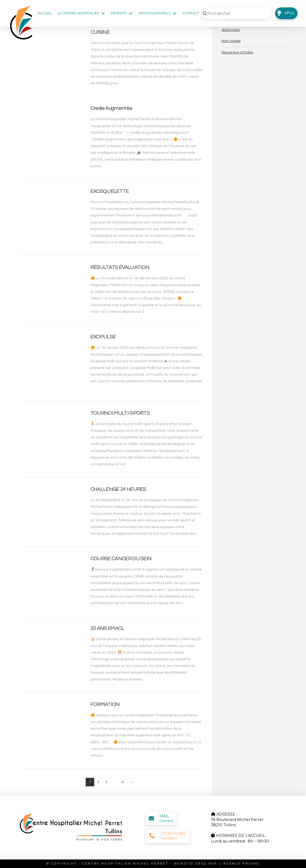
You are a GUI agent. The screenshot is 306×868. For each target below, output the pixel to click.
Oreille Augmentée (111, 108)
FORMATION (105, 704)
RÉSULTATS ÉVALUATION (120, 267)
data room (231, 30)
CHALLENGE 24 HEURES (118, 489)
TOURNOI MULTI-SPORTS (120, 413)
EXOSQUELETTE (110, 191)
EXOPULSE (103, 337)
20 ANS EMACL (107, 628)
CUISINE (100, 32)
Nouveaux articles (237, 52)
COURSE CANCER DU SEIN (121, 559)
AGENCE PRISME (241, 863)
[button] (286, 13)
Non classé (231, 41)
